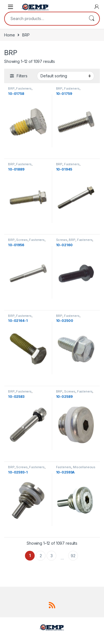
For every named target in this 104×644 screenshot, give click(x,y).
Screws (22, 240)
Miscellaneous (84, 467)
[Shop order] (66, 76)
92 (73, 556)
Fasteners (24, 88)
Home (9, 35)
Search (92, 19)
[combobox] (44, 19)
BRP (11, 88)
